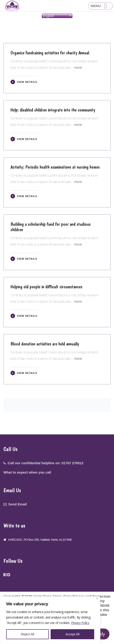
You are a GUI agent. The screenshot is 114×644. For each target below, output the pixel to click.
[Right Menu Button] (101, 6)
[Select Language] (57, 16)
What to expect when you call (27, 472)
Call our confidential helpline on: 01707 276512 (46, 463)
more (78, 67)
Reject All (28, 634)
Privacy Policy (80, 623)
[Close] (97, 598)
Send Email (18, 504)
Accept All (72, 634)
